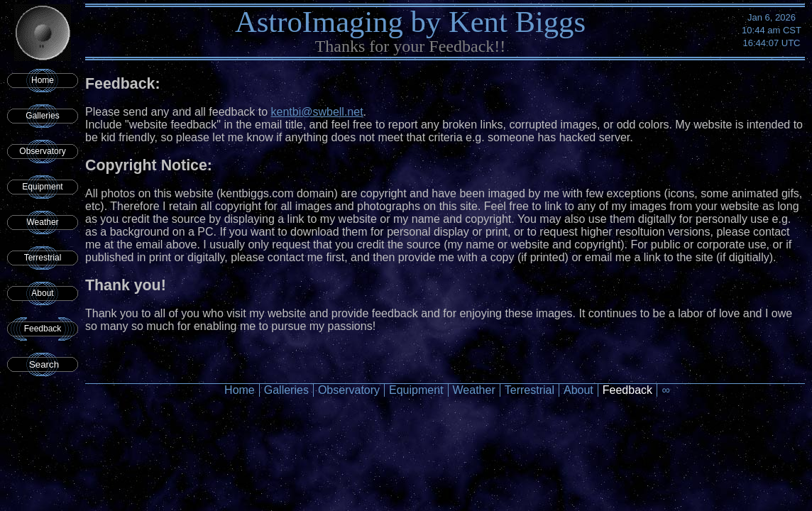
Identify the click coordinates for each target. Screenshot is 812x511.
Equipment (42, 187)
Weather (42, 222)
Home (43, 80)
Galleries (42, 116)
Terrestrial (43, 258)
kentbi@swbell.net (317, 112)
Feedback (43, 329)
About (42, 293)
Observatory (42, 151)
